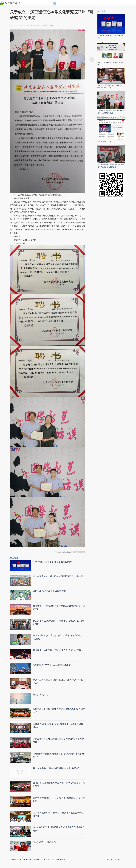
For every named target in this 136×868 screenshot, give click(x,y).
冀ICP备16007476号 (114, 866)
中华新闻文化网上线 (104, 142)
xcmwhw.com (48, 866)
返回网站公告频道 (79, 552)
